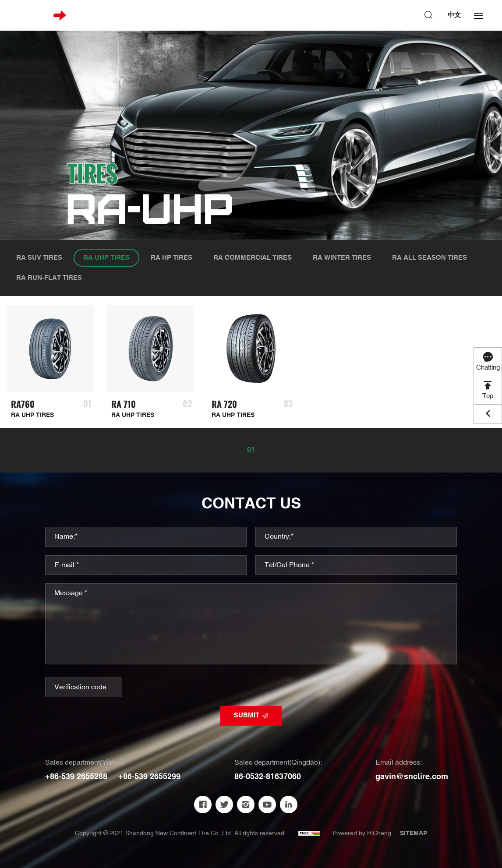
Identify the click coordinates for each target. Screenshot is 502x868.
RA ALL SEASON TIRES (430, 258)
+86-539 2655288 (76, 777)
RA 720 (224, 404)
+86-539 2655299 (149, 777)
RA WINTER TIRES (342, 258)
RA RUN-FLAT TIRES (49, 278)
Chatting (488, 368)
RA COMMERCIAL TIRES (253, 258)
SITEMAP (414, 833)
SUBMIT (247, 715)
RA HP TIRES (171, 258)
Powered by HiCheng (362, 833)
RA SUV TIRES (39, 258)
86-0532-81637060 (268, 777)
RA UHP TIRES (106, 258)
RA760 (23, 404)
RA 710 (124, 404)
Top (488, 396)
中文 (454, 15)
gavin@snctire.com (412, 777)
